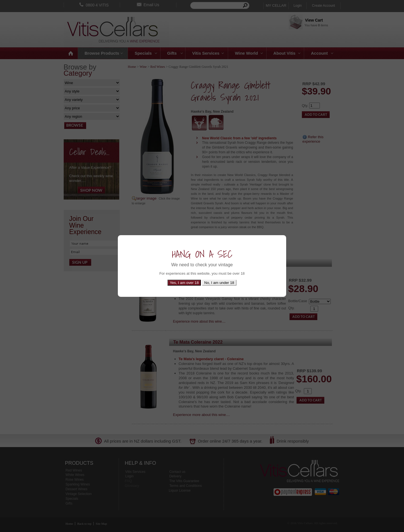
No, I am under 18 (219, 283)
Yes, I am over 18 (184, 283)
